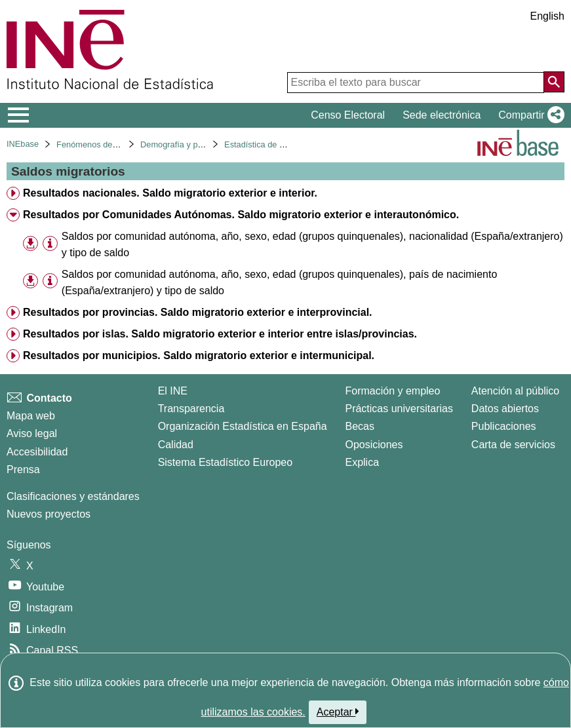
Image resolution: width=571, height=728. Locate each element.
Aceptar (338, 712)
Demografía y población (185, 144)
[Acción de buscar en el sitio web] (554, 82)
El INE (173, 391)
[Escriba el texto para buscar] (416, 83)
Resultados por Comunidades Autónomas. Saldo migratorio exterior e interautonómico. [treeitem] (241, 215)
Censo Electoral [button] (348, 115)
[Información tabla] (50, 243)
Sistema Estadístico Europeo (225, 462)
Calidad (176, 445)
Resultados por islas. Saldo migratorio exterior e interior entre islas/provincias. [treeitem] (220, 334)
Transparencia (191, 409)
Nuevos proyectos (49, 514)
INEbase (23, 144)
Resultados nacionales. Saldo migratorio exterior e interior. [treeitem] (170, 193)
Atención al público (515, 391)
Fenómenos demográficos (105, 144)
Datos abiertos (505, 409)
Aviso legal (32, 433)
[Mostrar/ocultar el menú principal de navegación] (19, 115)
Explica (362, 462)
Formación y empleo (392, 391)
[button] (529, 115)
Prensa (23, 469)
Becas (359, 426)
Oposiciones (374, 445)
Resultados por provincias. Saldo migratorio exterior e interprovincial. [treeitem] (198, 312)
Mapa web (31, 416)
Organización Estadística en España (243, 426)
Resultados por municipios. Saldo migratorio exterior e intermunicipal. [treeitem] (199, 355)
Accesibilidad (37, 452)
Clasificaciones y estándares (73, 496)
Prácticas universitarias (399, 409)
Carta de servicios (513, 445)
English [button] (547, 16)
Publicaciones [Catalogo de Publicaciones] (504, 426)
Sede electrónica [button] (442, 115)
